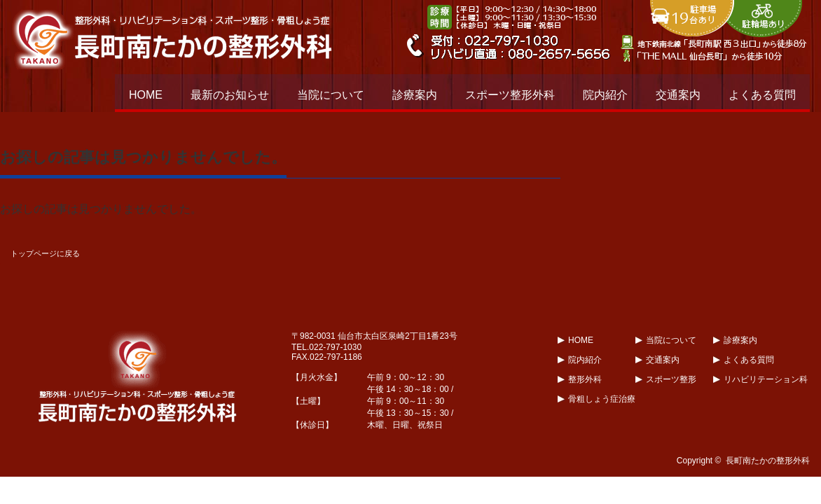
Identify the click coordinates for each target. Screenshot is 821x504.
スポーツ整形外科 (510, 95)
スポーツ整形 (671, 379)
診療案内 (415, 95)
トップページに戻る (45, 253)
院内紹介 (605, 95)
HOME (146, 95)
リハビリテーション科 (766, 379)
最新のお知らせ (230, 95)
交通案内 (678, 95)
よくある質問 (762, 95)
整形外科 (585, 379)
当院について (331, 95)
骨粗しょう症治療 (602, 399)
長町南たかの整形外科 (768, 461)
